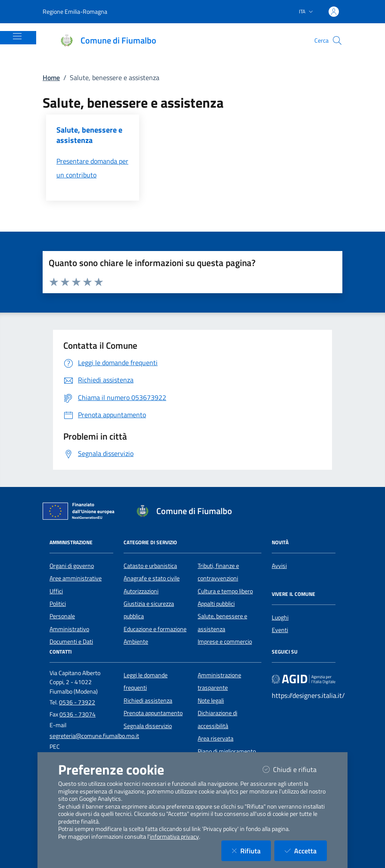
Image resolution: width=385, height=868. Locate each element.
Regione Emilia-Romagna (75, 11)
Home (51, 77)
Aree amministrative (76, 578)
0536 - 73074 (78, 714)
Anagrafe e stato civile (152, 578)
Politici (58, 604)
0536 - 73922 (77, 702)
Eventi (280, 630)
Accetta (306, 851)
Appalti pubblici (216, 604)
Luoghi (280, 617)
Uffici (56, 591)
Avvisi (279, 566)
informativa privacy (174, 837)
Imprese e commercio (225, 642)
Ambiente (136, 642)
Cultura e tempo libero (225, 591)
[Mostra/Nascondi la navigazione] (17, 36)
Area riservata (216, 738)
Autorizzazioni (141, 591)
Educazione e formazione (155, 629)
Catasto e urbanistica (150, 566)
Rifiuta (251, 851)
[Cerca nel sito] (337, 40)
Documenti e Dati (71, 642)
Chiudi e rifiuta (295, 769)
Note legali (211, 701)
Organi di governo (72, 566)
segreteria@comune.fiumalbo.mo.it (94, 736)
